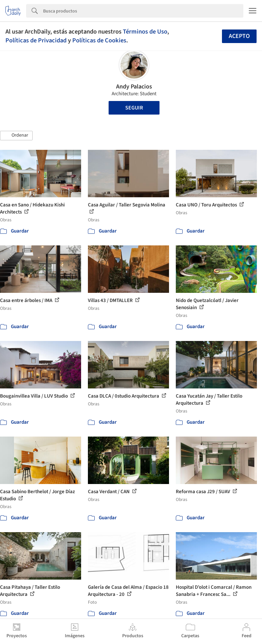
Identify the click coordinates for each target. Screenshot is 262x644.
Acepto (239, 36)
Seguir (134, 108)
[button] (16, 136)
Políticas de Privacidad (36, 40)
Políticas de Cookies (99, 40)
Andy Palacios (134, 87)
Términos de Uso (145, 32)
